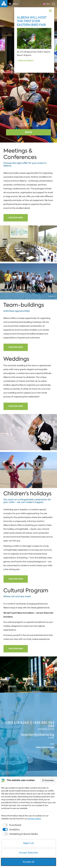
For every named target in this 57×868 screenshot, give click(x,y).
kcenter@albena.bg (38, 761)
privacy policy (34, 819)
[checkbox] (12, 825)
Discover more (16, 218)
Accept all (28, 862)
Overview (48, 780)
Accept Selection (29, 853)
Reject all (28, 843)
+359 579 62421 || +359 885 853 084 (30, 751)
